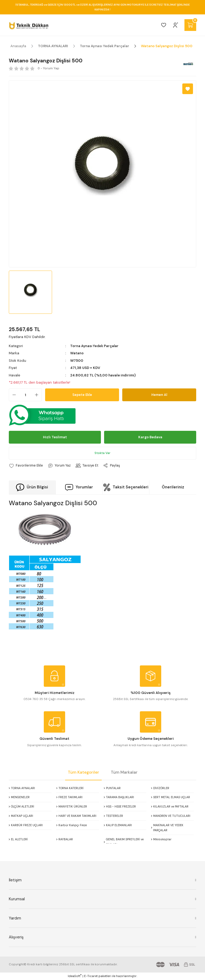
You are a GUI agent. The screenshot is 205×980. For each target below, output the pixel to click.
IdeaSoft (75, 976)
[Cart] (190, 25)
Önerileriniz (173, 487)
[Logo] (29, 25)
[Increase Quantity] (38, 395)
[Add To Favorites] (188, 89)
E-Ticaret (91, 976)
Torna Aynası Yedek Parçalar (95, 346)
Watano (77, 353)
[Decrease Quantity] (13, 395)
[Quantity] (25, 395)
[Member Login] (176, 25)
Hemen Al (159, 395)
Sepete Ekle (82, 395)
